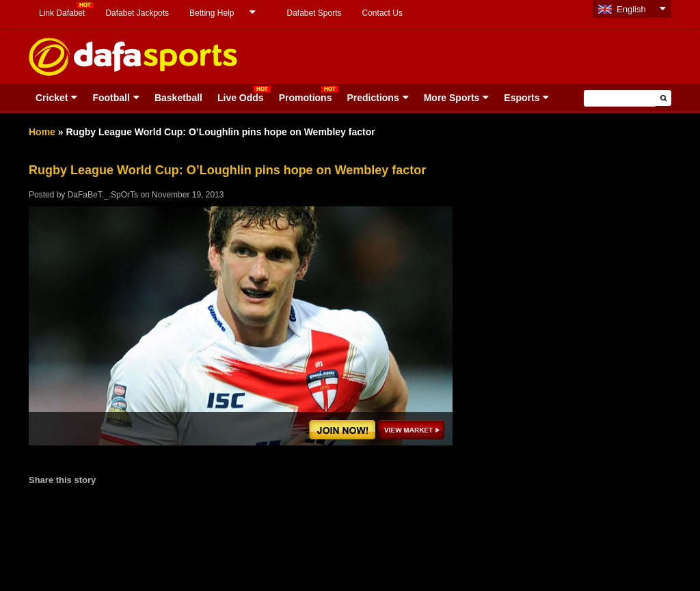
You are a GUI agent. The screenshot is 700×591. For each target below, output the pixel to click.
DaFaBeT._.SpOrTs (103, 195)
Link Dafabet (62, 13)
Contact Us (382, 13)
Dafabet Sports (314, 13)
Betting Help (212, 13)
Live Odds (241, 98)
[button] (663, 98)
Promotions (306, 98)
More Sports (452, 98)
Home (42, 132)
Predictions (373, 98)
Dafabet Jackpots (137, 13)
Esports (522, 98)
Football (111, 98)
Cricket (52, 98)
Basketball (178, 98)
